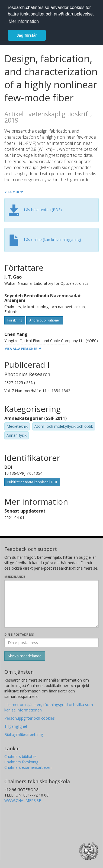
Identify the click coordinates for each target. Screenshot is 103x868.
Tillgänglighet (16, 726)
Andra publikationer (45, 320)
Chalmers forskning (21, 762)
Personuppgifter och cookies (30, 718)
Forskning (15, 320)
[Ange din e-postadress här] (51, 643)
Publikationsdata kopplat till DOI (32, 482)
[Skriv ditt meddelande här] (51, 604)
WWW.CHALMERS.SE (23, 800)
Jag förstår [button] (27, 35)
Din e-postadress (19, 634)
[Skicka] (25, 656)
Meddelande (15, 577)
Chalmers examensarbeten (28, 767)
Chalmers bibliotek (20, 756)
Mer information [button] (24, 21)
